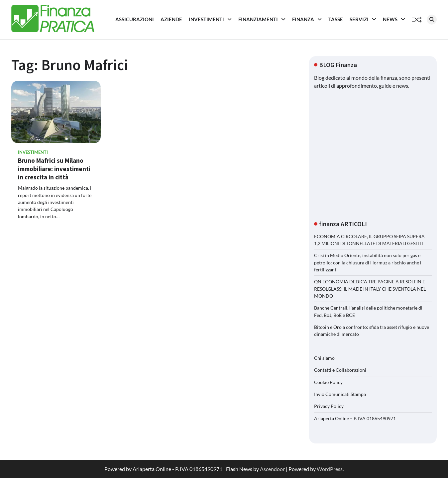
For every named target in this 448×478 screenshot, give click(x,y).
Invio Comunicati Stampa (340, 394)
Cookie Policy (328, 382)
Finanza (303, 19)
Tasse (336, 19)
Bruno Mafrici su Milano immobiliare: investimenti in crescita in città (54, 169)
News (390, 19)
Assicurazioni (135, 19)
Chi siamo (324, 358)
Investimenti (206, 19)
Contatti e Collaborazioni (340, 370)
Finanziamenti (258, 19)
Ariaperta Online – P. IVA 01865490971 (355, 418)
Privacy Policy (329, 406)
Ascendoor (272, 469)
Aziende (171, 19)
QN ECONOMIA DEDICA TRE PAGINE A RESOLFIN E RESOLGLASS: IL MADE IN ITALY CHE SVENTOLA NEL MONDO (370, 289)
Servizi (359, 19)
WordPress (330, 469)
